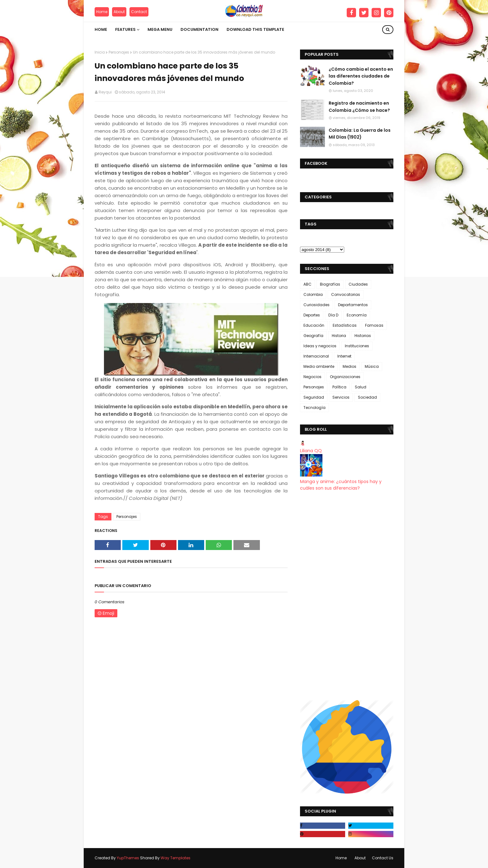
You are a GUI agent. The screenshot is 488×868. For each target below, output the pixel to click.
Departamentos (353, 305)
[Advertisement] (347, 596)
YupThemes (128, 858)
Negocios (312, 377)
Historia (339, 336)
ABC (307, 284)
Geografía (313, 336)
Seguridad (314, 397)
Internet (344, 356)
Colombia (313, 294)
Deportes (312, 315)
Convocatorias (346, 294)
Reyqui (105, 92)
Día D (333, 315)
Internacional (316, 356)
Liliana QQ (311, 451)
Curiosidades (317, 305)
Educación (314, 325)
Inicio (100, 52)
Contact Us (383, 858)
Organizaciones (345, 377)
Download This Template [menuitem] (255, 29)
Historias (363, 336)
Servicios (341, 397)
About (119, 12)
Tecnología (314, 408)
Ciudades (358, 284)
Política (339, 387)
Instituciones (357, 346)
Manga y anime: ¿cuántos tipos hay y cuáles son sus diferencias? (341, 485)
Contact (139, 12)
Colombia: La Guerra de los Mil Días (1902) (360, 134)
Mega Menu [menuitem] (160, 29)
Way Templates (176, 858)
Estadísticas (345, 325)
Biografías (330, 284)
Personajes (119, 52)
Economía (357, 315)
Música (372, 366)
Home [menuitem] (101, 29)
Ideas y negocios (320, 346)
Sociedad (367, 397)
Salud (361, 387)
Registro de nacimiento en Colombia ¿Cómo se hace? (359, 107)
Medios (350, 366)
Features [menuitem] (125, 29)
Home (102, 12)
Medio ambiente (319, 366)
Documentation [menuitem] (199, 29)
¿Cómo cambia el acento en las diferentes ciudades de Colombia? (361, 76)
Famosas (374, 325)
